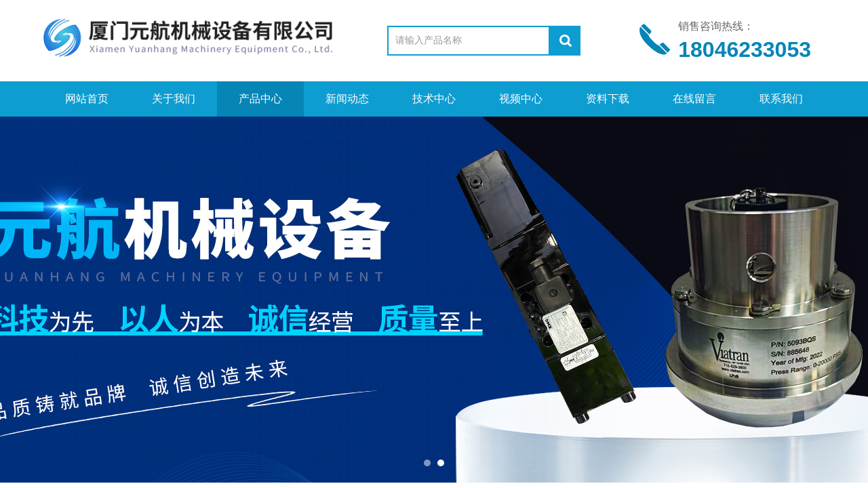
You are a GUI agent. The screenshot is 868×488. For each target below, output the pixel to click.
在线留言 (694, 99)
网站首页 (87, 99)
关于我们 (174, 99)
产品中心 (260, 99)
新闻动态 (347, 99)
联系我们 (781, 99)
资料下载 (608, 99)
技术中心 (434, 99)
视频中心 (521, 99)
